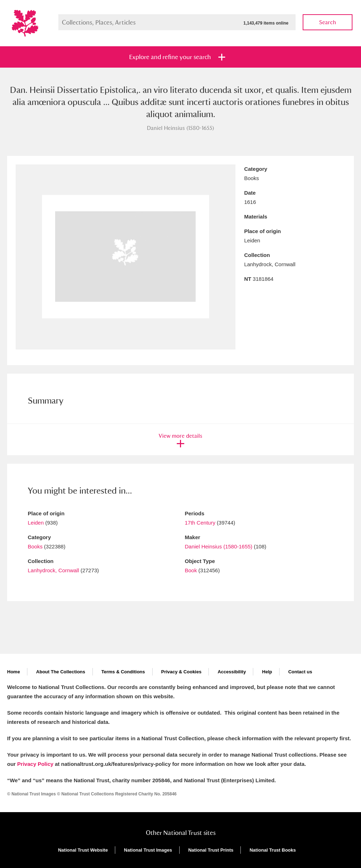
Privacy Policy (35, 764)
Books (35, 546)
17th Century (200, 523)
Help (267, 672)
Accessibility (232, 672)
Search (328, 22)
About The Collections (61, 672)
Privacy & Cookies (181, 672)
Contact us (300, 672)
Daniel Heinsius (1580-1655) (219, 546)
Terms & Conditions (123, 672)
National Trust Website (83, 850)
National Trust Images (148, 850)
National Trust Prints (211, 850)
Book (191, 570)
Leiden (36, 523)
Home (14, 672)
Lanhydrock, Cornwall (53, 570)
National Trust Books (273, 850)
